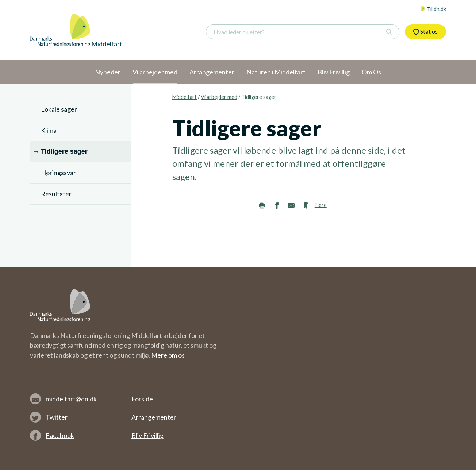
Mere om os (168, 355)
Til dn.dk (433, 9)
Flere (321, 205)
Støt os (425, 31)
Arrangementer (154, 417)
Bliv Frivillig (147, 435)
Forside (142, 399)
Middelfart (185, 97)
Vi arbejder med (219, 97)
